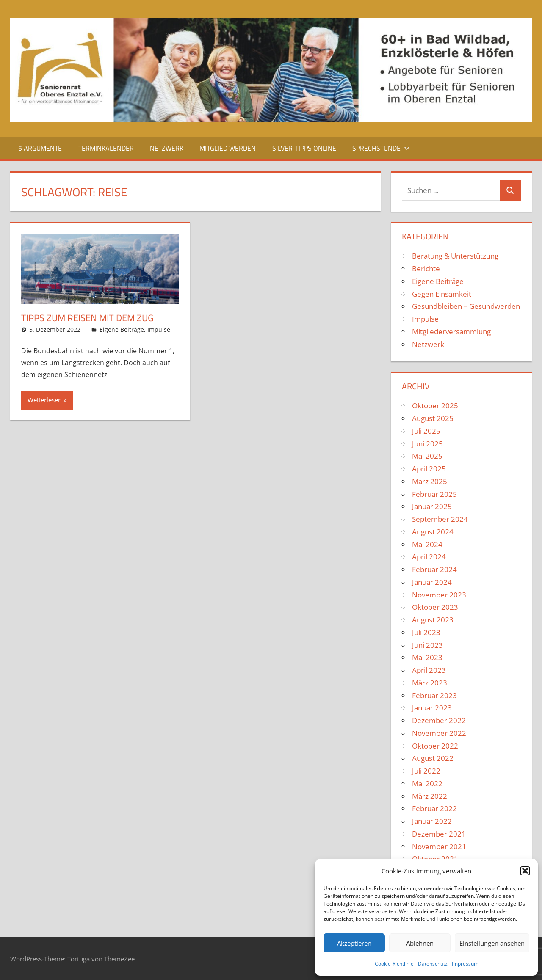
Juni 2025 (427, 444)
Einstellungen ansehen (492, 943)
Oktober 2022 (435, 746)
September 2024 (440, 519)
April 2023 (429, 670)
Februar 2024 (434, 569)
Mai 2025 (427, 456)
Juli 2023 (426, 632)
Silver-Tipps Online (304, 148)
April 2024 (429, 557)
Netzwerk (167, 148)
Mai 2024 (427, 544)
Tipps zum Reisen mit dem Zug (87, 318)
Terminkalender (106, 148)
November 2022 (439, 733)
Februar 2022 (434, 808)
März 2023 (430, 683)
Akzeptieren (354, 943)
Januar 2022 (432, 821)
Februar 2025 (434, 494)
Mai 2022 (427, 783)
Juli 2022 (426, 771)
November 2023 (439, 595)
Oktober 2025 (435, 406)
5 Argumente (40, 148)
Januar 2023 (432, 708)
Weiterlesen (45, 400)
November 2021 (439, 846)
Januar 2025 (432, 506)
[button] (525, 871)
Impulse (159, 329)
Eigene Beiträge (122, 329)
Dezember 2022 (439, 720)
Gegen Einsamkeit (442, 294)
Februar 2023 (434, 695)
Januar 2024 (432, 582)
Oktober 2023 (435, 607)
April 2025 (429, 469)
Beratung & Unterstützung (455, 256)
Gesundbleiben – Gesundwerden (466, 306)
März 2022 (430, 796)
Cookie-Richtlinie (394, 964)
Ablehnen (420, 943)
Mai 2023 (427, 657)
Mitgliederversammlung (451, 332)
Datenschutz (433, 964)
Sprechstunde (381, 148)
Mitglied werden (228, 148)
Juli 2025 (426, 431)
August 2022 (433, 758)
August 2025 (433, 418)
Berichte (426, 268)
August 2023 (433, 620)
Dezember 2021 (439, 834)
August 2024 (433, 532)
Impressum (465, 964)
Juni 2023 (427, 645)
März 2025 (430, 481)
